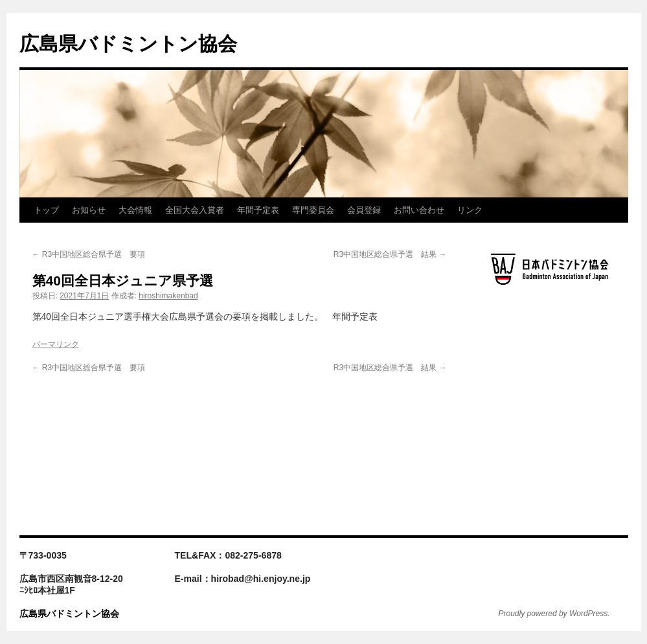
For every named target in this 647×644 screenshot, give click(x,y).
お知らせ (89, 210)
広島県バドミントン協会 (128, 44)
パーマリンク (56, 344)
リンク (470, 210)
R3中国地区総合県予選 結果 (390, 254)
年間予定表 (258, 210)
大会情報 (135, 210)
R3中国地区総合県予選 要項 (89, 254)
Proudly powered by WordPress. (554, 614)
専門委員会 (313, 210)
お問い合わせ (419, 210)
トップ (46, 210)
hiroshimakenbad (168, 296)
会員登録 (364, 210)
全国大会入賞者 (195, 210)
